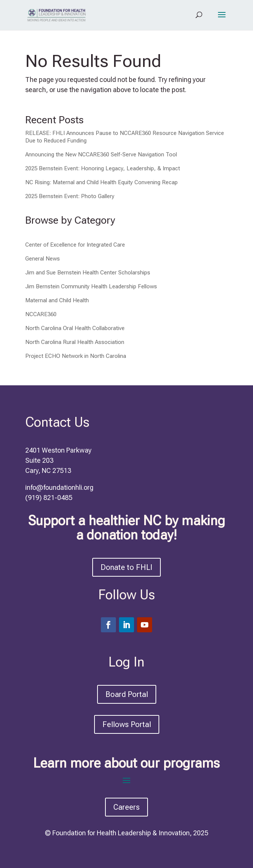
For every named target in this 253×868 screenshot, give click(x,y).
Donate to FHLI (126, 567)
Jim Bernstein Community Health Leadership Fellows (91, 286)
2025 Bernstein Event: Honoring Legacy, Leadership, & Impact (103, 168)
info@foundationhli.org (59, 487)
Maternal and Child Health (57, 300)
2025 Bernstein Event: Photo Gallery (70, 196)
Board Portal (127, 694)
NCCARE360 (41, 314)
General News (43, 259)
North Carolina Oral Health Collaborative (75, 328)
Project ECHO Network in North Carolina (76, 356)
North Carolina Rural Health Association (75, 342)
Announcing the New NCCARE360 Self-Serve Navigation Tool (101, 155)
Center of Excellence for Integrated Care (75, 245)
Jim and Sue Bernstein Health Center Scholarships (88, 273)
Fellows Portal (127, 724)
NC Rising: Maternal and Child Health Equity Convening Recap (101, 182)
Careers (126, 807)
